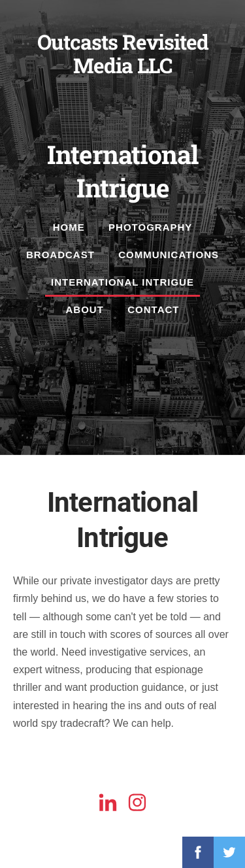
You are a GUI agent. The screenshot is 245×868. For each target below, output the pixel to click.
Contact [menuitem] (153, 309)
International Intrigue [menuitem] (122, 282)
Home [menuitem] (69, 227)
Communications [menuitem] (169, 255)
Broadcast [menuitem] (60, 255)
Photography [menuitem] (150, 227)
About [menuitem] (85, 309)
